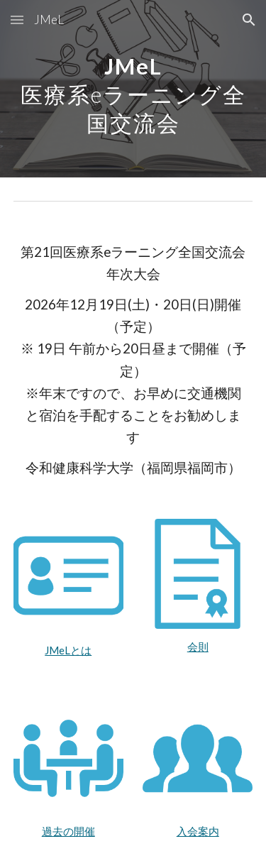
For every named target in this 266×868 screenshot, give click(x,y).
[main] (133, 89)
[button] (17, 20)
